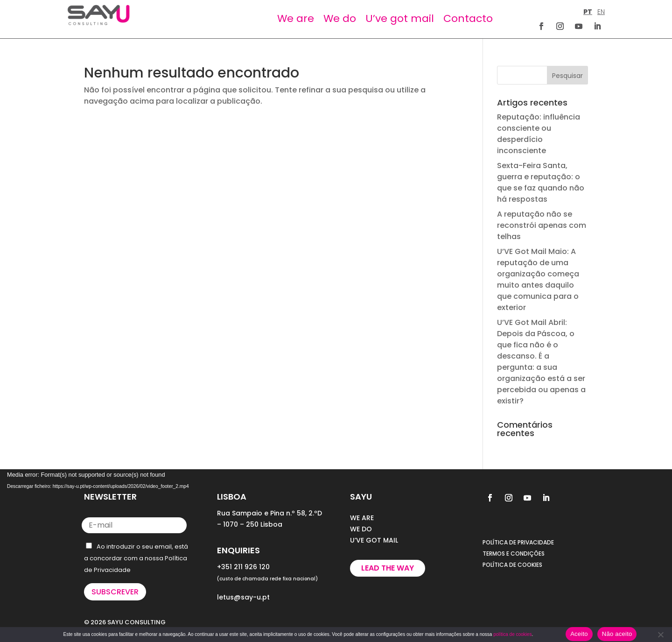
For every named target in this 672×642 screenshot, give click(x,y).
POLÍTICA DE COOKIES (512, 565)
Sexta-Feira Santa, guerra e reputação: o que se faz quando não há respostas (541, 182)
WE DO (361, 529)
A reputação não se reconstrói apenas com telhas (542, 225)
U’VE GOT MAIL (374, 540)
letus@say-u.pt (243, 597)
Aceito (579, 634)
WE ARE (362, 518)
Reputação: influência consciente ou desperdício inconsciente (539, 134)
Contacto (468, 18)
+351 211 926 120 (243, 567)
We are (296, 18)
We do (340, 18)
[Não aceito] (660, 635)
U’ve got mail (400, 18)
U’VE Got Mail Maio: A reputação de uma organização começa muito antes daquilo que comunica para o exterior (538, 279)
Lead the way (388, 568)
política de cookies (512, 634)
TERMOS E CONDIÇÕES (514, 554)
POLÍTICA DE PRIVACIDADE (518, 542)
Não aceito (617, 634)
